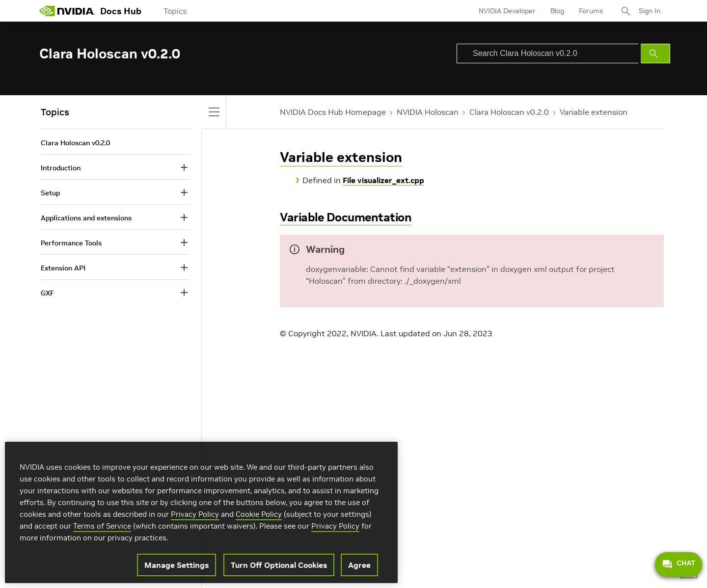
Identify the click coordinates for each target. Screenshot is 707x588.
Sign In (650, 11)
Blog (557, 11)
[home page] (67, 11)
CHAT (679, 564)
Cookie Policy (259, 514)
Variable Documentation (346, 217)
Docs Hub (121, 11)
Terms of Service (102, 526)
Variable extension (594, 112)
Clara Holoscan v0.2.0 (509, 112)
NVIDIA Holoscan (428, 112)
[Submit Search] (655, 53)
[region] (201, 512)
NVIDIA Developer (507, 11)
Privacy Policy (195, 514)
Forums (591, 11)
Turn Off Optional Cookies (279, 565)
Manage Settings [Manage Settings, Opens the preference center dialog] (177, 565)
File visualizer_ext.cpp (383, 180)
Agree (359, 565)
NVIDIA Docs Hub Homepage (333, 112)
